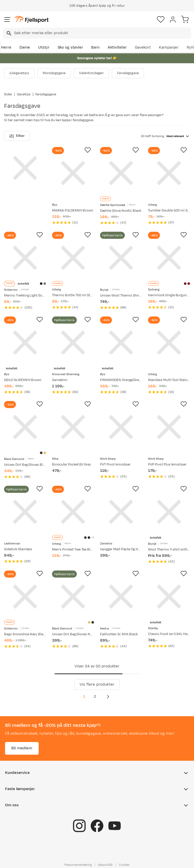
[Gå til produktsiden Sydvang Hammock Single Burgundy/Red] (169, 258)
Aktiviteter (117, 47)
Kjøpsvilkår (105, 865)
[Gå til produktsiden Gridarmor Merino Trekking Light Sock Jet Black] (25, 258)
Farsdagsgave (128, 73)
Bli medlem (22, 748)
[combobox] (97, 33)
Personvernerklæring (78, 865)
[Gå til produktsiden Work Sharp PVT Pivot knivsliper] (121, 427)
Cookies (124, 865)
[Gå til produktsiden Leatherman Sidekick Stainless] (25, 512)
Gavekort (143, 47)
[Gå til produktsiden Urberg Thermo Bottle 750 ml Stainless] (73, 258)
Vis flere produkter (97, 684)
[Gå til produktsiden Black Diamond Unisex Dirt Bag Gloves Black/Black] (25, 427)
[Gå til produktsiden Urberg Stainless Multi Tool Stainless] (169, 343)
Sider (8, 94)
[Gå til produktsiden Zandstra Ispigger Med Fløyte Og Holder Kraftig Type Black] (121, 512)
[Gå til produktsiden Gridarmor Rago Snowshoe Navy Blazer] (25, 597)
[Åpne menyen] (7, 19)
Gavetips (24, 94)
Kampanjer (169, 47)
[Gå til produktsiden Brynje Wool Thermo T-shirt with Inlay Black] (169, 512)
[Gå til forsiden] (32, 20)
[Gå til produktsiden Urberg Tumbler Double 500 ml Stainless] (169, 173)
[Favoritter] (161, 19)
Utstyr (44, 47)
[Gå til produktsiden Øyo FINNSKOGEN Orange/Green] (121, 343)
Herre (6, 47)
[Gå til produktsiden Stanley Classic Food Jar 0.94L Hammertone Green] (169, 597)
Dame (25, 47)
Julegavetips (19, 73)
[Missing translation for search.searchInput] (8, 33)
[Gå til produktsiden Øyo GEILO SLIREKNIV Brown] (25, 343)
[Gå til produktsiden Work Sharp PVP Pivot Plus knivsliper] (169, 427)
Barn (95, 47)
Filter (17, 136)
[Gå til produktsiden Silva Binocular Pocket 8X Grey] (73, 427)
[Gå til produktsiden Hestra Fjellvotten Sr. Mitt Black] (121, 597)
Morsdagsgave (54, 73)
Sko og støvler (70, 47)
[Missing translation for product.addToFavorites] (88, 150)
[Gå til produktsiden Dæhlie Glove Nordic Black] (121, 173)
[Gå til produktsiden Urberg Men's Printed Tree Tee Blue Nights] (73, 512)
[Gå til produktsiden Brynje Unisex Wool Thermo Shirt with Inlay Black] (121, 258)
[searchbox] (102, 33)
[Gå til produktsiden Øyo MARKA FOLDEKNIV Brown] (73, 173)
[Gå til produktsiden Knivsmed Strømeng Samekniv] (73, 343)
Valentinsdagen (91, 73)
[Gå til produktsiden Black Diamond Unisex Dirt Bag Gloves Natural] (73, 597)
